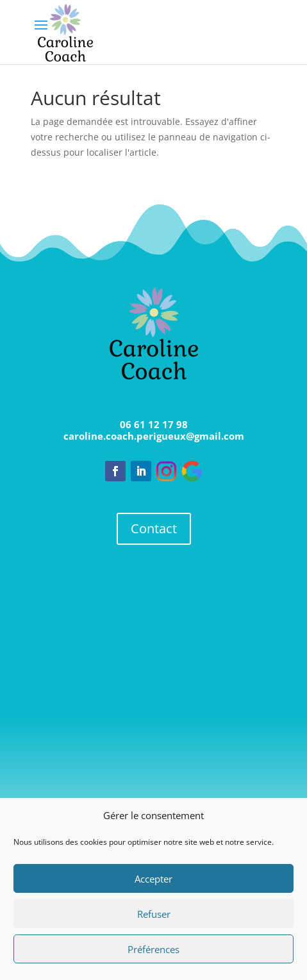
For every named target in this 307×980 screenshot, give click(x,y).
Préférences (153, 949)
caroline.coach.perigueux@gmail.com (154, 436)
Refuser (154, 914)
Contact (154, 528)
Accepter (153, 879)
